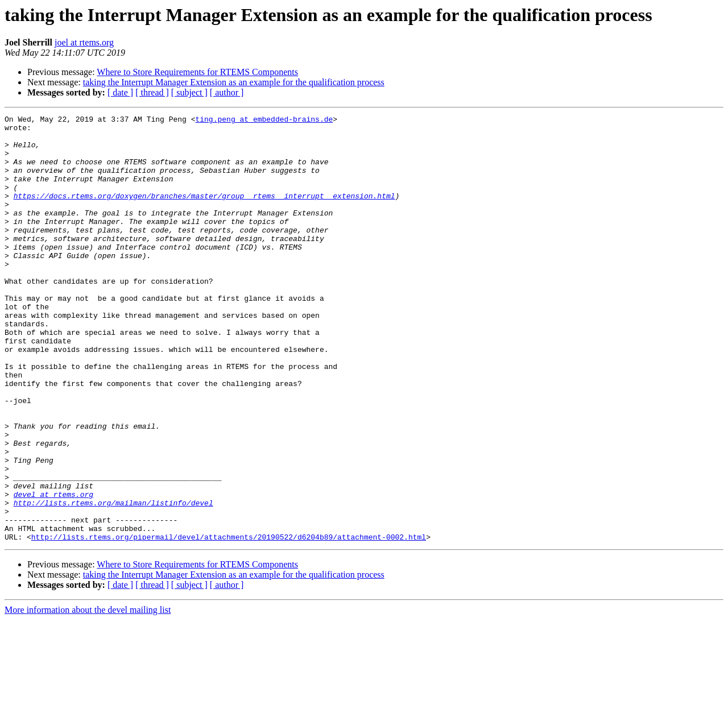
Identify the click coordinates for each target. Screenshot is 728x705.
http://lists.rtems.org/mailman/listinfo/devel (113, 581)
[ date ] (120, 92)
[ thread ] (152, 92)
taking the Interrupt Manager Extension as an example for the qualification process (234, 82)
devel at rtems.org (53, 571)
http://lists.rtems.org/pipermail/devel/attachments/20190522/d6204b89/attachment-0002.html (229, 622)
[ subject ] (189, 92)
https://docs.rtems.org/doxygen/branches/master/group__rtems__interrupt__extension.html (204, 213)
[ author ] (227, 92)
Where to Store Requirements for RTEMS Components (197, 72)
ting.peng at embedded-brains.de (264, 121)
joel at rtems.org (84, 42)
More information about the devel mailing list (88, 695)
